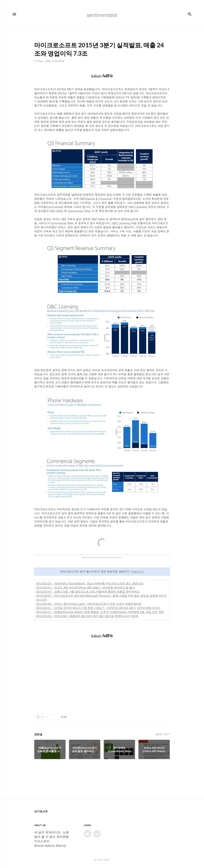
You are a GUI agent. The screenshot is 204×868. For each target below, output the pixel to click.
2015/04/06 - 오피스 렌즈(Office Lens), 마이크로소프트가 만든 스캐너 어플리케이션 (89, 604)
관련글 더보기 (163, 734)
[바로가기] (137, 572)
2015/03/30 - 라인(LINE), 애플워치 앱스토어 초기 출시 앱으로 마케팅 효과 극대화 (87, 616)
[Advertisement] (102, 676)
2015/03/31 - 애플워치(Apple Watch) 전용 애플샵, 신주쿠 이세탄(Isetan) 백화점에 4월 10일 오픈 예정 (100, 612)
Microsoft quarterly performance (94, 557)
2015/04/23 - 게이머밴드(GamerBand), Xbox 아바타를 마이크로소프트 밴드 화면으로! (90, 583)
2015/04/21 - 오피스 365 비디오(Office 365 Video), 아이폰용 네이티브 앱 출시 (85, 587)
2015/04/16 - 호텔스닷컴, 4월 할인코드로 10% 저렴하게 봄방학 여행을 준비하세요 (88, 592)
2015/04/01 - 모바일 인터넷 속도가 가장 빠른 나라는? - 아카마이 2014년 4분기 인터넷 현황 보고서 (98, 608)
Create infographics (115, 557)
